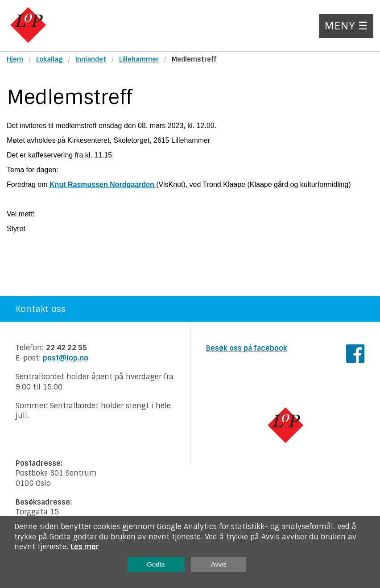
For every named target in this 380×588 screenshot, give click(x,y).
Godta (156, 564)
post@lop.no (66, 358)
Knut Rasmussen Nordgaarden (103, 184)
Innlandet (91, 59)
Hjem (15, 59)
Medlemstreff (194, 59)
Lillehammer (139, 59)
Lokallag (49, 59)
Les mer (85, 547)
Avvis (219, 564)
